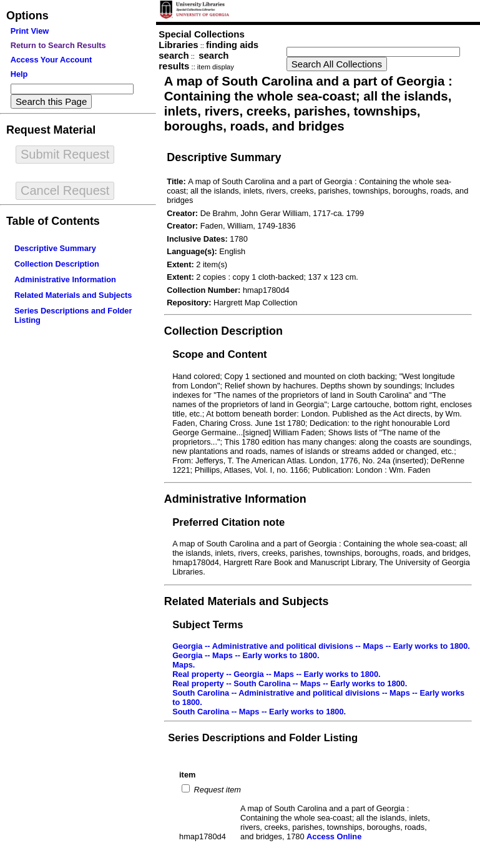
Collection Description (57, 264)
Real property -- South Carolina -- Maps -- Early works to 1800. (290, 683)
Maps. (184, 665)
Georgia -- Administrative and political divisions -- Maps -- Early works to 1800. (321, 646)
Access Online (334, 836)
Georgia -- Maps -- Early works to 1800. (246, 655)
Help (19, 74)
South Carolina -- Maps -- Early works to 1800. (259, 712)
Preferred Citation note (228, 522)
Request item (216, 790)
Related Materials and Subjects (73, 295)
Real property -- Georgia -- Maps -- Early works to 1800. (277, 674)
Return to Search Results (58, 45)
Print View (30, 31)
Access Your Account (51, 60)
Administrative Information (65, 279)
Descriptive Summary (55, 248)
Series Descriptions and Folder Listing (263, 738)
